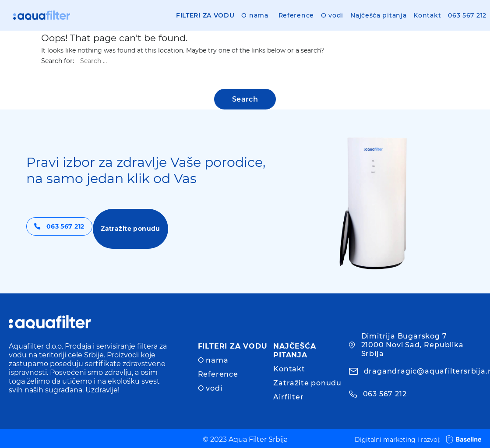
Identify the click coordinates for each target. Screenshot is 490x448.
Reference (296, 15)
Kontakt (427, 15)
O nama (255, 15)
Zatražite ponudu (164, 228)
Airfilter (288, 397)
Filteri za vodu (205, 15)
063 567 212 (467, 15)
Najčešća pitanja (378, 15)
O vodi (332, 15)
